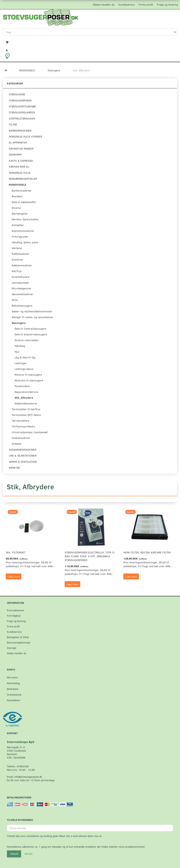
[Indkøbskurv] (90, 58)
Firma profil (146, 5)
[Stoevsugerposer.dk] (41, 17)
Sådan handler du (104, 5)
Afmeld (28, 854)
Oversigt (12, 648)
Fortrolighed (14, 616)
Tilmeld (14, 854)
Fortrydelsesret (15, 610)
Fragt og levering (168, 5)
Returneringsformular (19, 642)
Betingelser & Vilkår (18, 637)
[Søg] (175, 32)
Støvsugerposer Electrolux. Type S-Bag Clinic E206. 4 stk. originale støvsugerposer (90, 556)
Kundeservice (127, 5)
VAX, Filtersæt (16, 552)
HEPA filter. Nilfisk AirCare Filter (147, 552)
